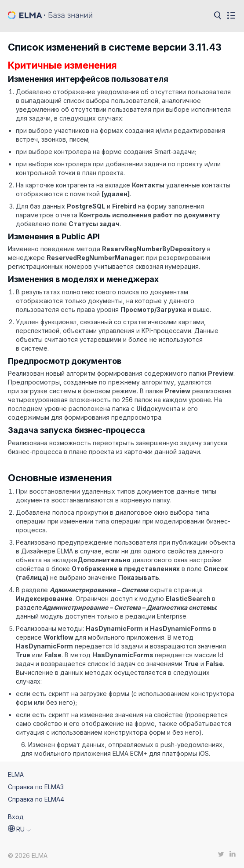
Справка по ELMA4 (36, 799)
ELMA (16, 775)
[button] (19, 829)
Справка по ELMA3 (36, 787)
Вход (16, 817)
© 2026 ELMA (28, 855)
